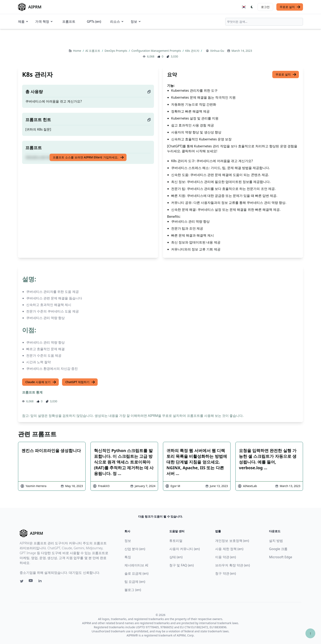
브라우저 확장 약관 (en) (232, 565)
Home (77, 51)
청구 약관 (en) (225, 573)
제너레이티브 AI (136, 565)
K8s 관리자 (193, 51)
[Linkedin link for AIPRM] (41, 582)
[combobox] (264, 22)
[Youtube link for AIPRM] (31, 582)
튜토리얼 (176, 541)
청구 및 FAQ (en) (181, 565)
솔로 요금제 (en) (136, 573)
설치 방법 (276, 541)
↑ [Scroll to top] (310, 633)
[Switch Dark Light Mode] (252, 7)
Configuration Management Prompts (157, 51)
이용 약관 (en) (225, 557)
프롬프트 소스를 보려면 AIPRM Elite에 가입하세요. (88, 157)
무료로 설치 (290, 7)
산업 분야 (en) (135, 549)
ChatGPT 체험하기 (80, 382)
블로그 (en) (133, 590)
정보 (136, 21)
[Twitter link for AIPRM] (22, 581)
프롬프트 (69, 21)
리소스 (117, 21)
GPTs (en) (94, 21)
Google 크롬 (278, 549)
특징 (128, 557)
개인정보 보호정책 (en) (232, 541)
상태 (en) (176, 557)
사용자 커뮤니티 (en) (185, 549)
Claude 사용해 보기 (41, 382)
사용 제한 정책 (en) (229, 549)
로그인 (265, 7)
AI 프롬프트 (93, 51)
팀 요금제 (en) (135, 582)
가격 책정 (44, 21)
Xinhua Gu (217, 51)
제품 (23, 21)
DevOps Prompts (116, 51)
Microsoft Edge (281, 557)
